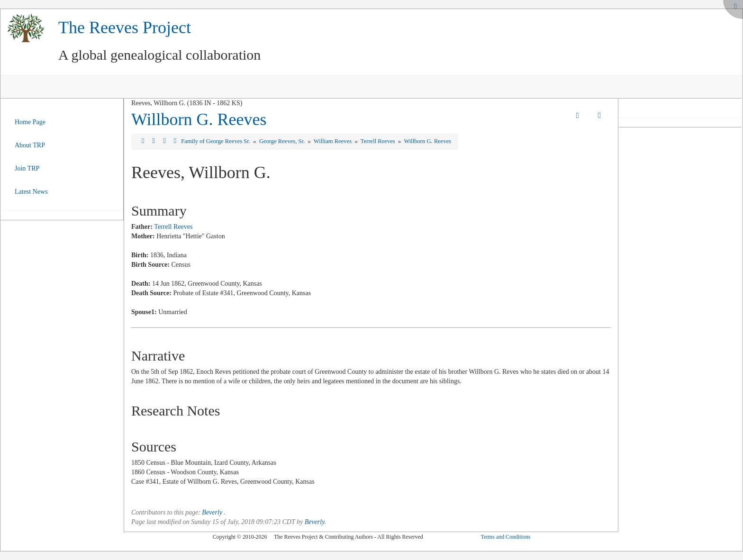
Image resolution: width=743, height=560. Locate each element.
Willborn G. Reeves (199, 119)
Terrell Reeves (379, 141)
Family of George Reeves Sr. (216, 141)
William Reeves (333, 141)
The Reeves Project (125, 27)
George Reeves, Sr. (283, 141)
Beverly (212, 512)
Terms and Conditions (505, 537)
